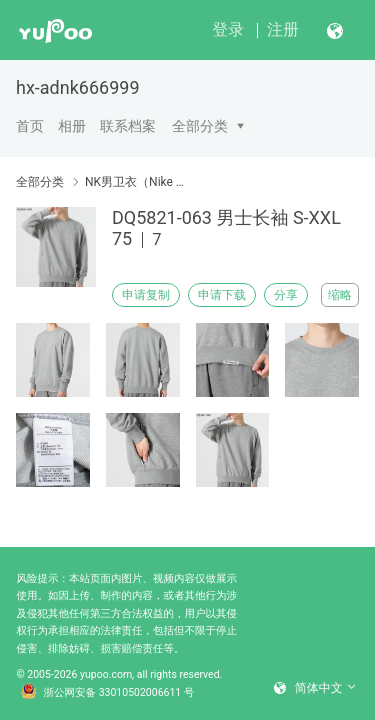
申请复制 (146, 295)
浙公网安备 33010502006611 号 (108, 693)
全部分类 (200, 126)
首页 (30, 126)
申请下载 (222, 295)
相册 (72, 126)
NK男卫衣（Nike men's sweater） (137, 182)
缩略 (340, 295)
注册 (283, 29)
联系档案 (128, 126)
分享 (286, 295)
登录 (228, 29)
